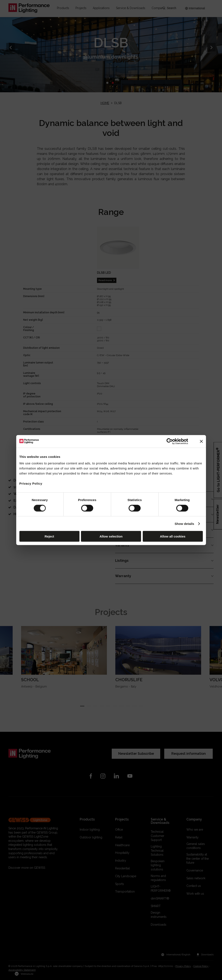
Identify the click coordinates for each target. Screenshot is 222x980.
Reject (49, 536)
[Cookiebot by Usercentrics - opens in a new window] (170, 441)
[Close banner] (201, 441)
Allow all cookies (173, 536)
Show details (184, 524)
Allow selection (111, 536)
